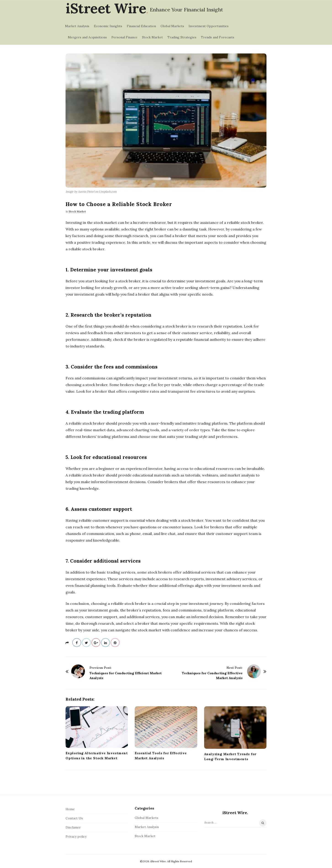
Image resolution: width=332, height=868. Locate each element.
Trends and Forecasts (218, 37)
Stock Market (152, 37)
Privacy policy (76, 836)
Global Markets (172, 26)
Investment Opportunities (209, 26)
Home (70, 809)
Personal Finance (124, 37)
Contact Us (74, 818)
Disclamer (73, 827)
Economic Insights (108, 26)
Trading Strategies (182, 37)
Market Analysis (77, 26)
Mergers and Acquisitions (87, 37)
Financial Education (141, 26)
